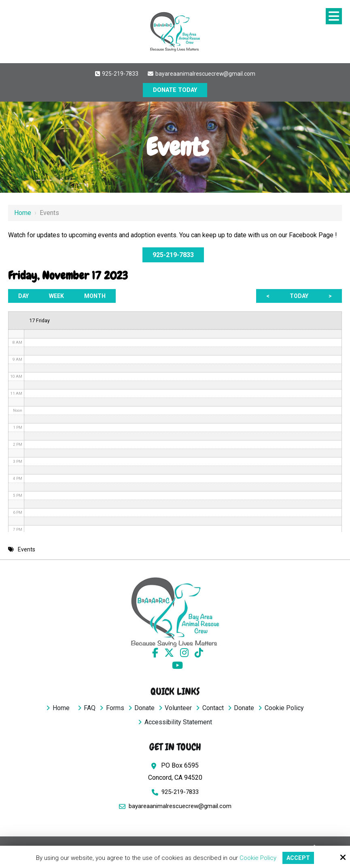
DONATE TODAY (175, 90)
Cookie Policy (257, 857)
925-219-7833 (116, 74)
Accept (298, 857)
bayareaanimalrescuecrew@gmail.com (201, 74)
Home (23, 213)
